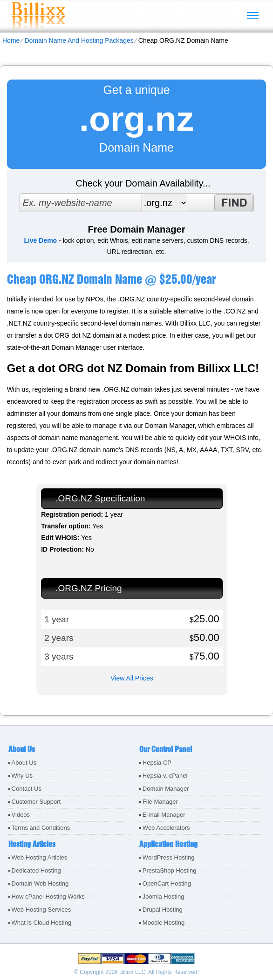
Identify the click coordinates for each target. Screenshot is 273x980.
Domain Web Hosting (40, 883)
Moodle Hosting (164, 923)
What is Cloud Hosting (42, 923)
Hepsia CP (157, 763)
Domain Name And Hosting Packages (79, 40)
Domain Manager (166, 789)
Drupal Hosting (163, 910)
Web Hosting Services (41, 910)
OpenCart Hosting (167, 883)
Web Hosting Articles (40, 857)
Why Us (22, 776)
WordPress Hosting (169, 857)
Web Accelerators (166, 828)
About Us (24, 763)
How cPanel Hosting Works (48, 897)
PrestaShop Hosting (170, 870)
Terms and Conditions (41, 828)
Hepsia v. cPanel (165, 776)
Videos (21, 815)
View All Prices (132, 678)
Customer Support (36, 802)
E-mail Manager (164, 815)
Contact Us (27, 789)
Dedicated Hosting (36, 870)
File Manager (160, 802)
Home (11, 40)
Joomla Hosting (164, 897)
